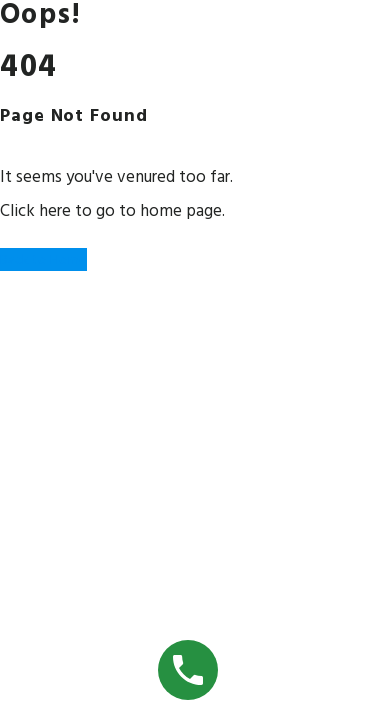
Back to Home (43, 259)
